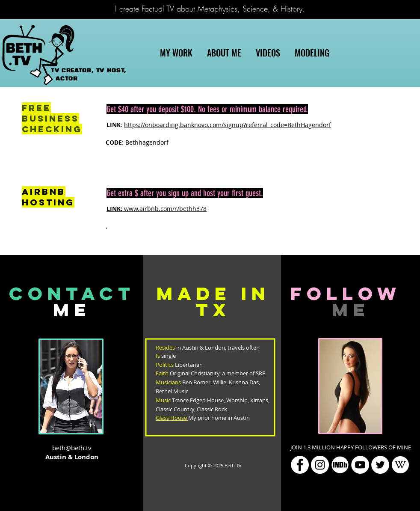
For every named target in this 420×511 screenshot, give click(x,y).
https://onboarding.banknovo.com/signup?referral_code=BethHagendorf (228, 125)
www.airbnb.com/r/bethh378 (157, 209)
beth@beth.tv (72, 448)
